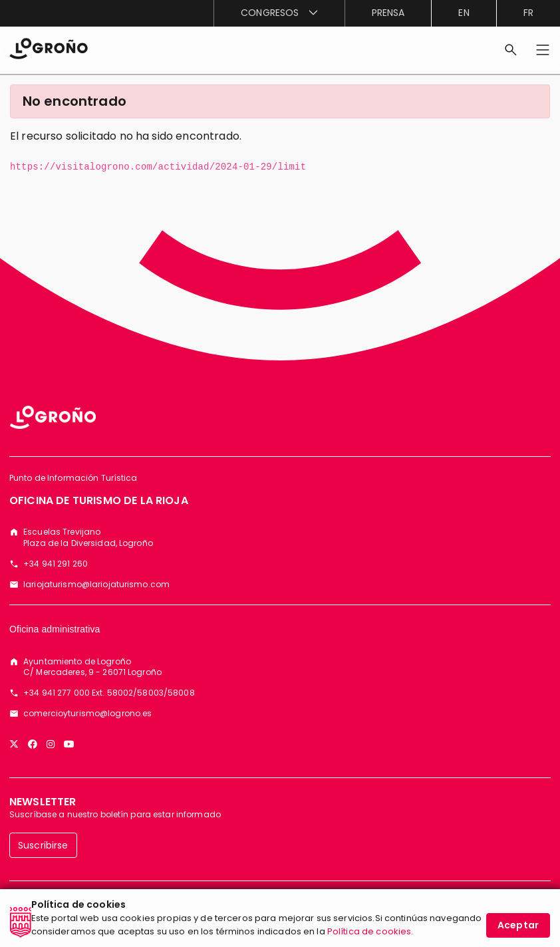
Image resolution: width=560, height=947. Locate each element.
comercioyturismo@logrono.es (87, 714)
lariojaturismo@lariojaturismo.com (96, 585)
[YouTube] (69, 744)
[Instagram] (51, 744)
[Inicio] (49, 48)
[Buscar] (511, 50)
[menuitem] (279, 13)
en (464, 13)
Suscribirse (43, 845)
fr (528, 13)
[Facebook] (33, 744)
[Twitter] (14, 744)
